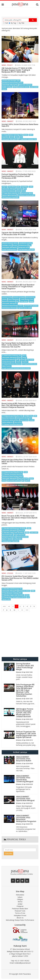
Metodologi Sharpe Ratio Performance (20, 920)
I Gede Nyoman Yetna (27, 299)
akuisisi (4, 299)
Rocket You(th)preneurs (20, 245)
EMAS (29, 528)
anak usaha (34, 532)
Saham (31, 301)
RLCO (24, 355)
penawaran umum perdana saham (12, 83)
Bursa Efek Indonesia (9, 191)
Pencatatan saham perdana (26, 195)
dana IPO (21, 530)
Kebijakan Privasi (20, 915)
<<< (4, 606)
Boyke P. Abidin (7, 539)
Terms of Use (20, 913)
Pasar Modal (24, 301)
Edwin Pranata (7, 366)
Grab (24, 191)
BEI (25, 189)
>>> (27, 610)
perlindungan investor (31, 306)
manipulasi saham (23, 87)
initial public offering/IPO (10, 139)
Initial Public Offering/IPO (10, 85)
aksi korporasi (30, 297)
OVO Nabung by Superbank (10, 197)
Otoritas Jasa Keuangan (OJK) (11, 80)
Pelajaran (20, 906)
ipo (30, 245)
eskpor (19, 362)
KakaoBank (12, 187)
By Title (21, 23)
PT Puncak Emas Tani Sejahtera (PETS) (14, 597)
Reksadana (20, 895)
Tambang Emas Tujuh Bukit (10, 541)
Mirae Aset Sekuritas (25, 85)
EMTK (31, 135)
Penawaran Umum (24, 591)
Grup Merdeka (17, 539)
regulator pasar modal (24, 308)
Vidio (17, 137)
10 (14, 610)
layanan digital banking (9, 195)
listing (21, 189)
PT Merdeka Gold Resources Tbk (12, 589)
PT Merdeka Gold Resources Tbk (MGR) (14, 528)
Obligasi (20, 899)
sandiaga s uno (7, 245)
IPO (21, 137)
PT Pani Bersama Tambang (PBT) (12, 593)
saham (4, 89)
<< (9, 606)
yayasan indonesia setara (10, 243)
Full (5, 23)
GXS (18, 187)
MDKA (27, 532)
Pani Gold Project (7, 535)
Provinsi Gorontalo (22, 537)
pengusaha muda (24, 247)
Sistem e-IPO (6, 599)
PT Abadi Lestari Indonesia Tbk (12, 355)
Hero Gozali (18, 422)
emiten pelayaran (7, 422)
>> (22, 610)
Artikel (20, 904)
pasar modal (34, 87)
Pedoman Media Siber (20, 909)
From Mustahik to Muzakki (26, 249)
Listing (31, 416)
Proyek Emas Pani (19, 535)
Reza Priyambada (14, 299)
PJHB (26, 416)
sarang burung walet (8, 362)
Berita (20, 902)
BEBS (15, 87)
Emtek (26, 135)
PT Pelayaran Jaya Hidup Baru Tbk (12, 416)
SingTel (4, 187)
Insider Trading (7, 87)
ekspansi (25, 362)
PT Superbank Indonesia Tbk (27, 139)
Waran (28, 481)
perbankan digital (27, 193)
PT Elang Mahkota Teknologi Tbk (12, 135)
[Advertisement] (20, 635)
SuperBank (5, 137)
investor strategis (19, 297)
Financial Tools (20, 911)
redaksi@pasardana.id (22, 963)
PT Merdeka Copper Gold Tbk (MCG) (13, 532)
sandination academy (26, 243)
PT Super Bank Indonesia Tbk (11, 193)
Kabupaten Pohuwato (9, 537)
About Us (20, 918)
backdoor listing (7, 297)
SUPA (12, 137)
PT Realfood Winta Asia (29, 364)
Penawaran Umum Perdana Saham (12, 306)
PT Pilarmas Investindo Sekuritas (12, 424)
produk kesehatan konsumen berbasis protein (16, 368)
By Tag (12, 23)
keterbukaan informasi (9, 308)
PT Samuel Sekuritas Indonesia (12, 364)
